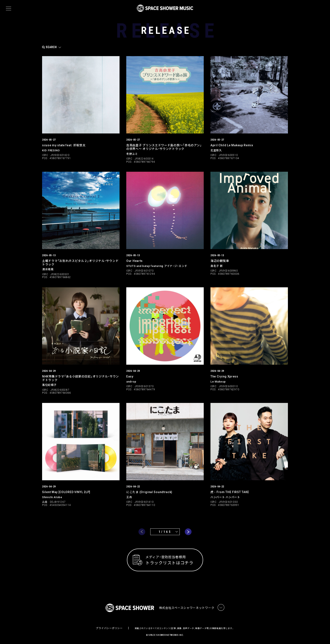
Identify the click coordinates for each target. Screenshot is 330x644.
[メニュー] (9, 9)
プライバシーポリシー (109, 628)
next (188, 532)
